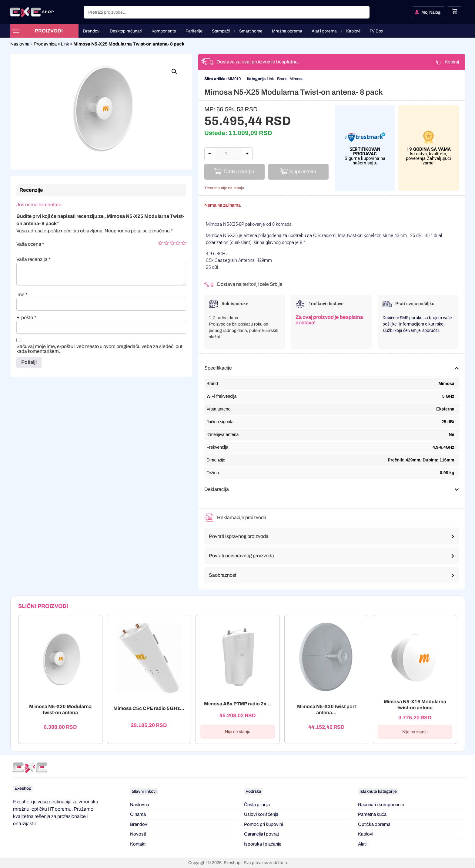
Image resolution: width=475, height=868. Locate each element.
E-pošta (26, 318)
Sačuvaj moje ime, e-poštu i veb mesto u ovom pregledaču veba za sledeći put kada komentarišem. (99, 349)
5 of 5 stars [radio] (184, 243)
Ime (22, 295)
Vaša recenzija (33, 259)
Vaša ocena (30, 244)
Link (65, 44)
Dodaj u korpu (239, 172)
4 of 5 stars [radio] (178, 243)
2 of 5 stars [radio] (166, 243)
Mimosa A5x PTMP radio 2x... (237, 704)
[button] (174, 72)
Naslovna (20, 44)
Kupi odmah (303, 172)
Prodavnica (45, 44)
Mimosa (296, 79)
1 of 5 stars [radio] (161, 243)
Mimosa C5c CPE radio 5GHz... (149, 709)
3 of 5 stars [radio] (172, 243)
